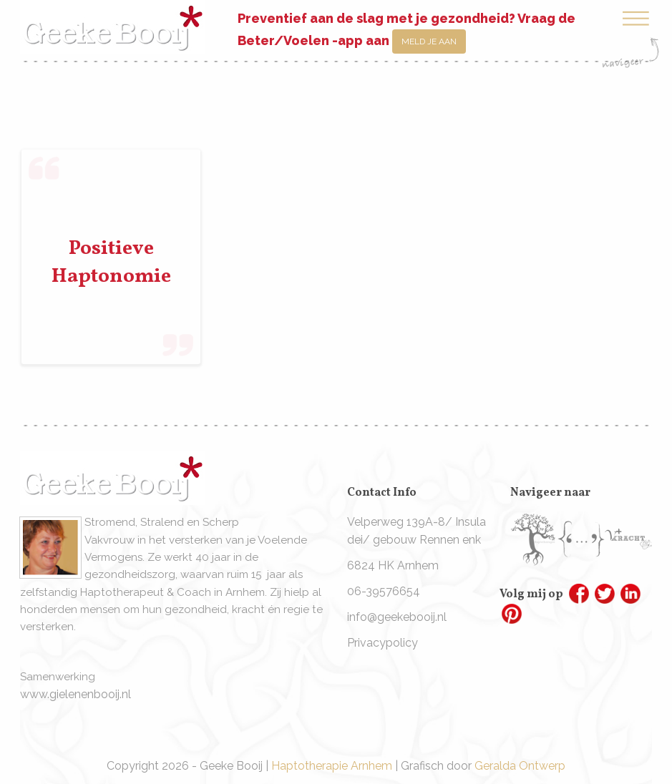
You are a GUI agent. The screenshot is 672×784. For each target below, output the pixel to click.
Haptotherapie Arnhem (332, 766)
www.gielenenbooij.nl (76, 694)
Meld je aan (429, 41)
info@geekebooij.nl (397, 617)
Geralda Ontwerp (520, 766)
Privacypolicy (383, 643)
